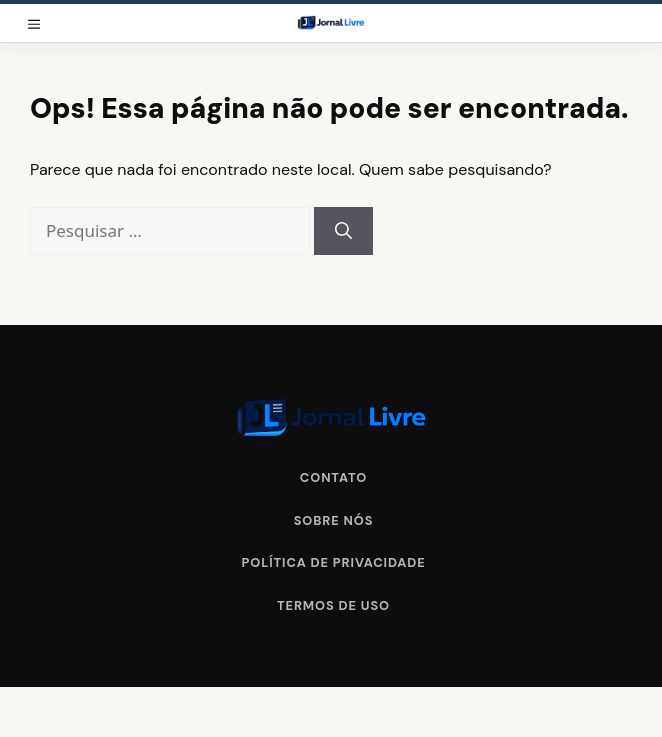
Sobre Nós (334, 520)
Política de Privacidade (333, 562)
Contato (333, 477)
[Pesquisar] (343, 231)
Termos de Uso (333, 605)
